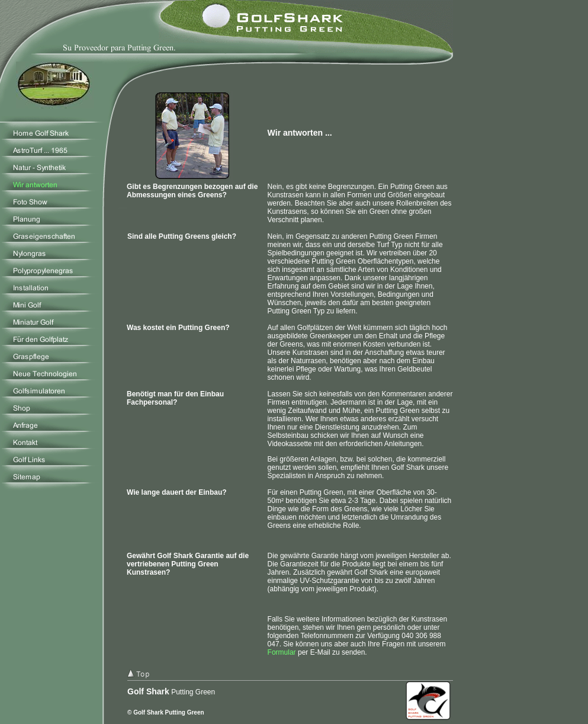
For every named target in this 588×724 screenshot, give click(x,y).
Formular (282, 652)
